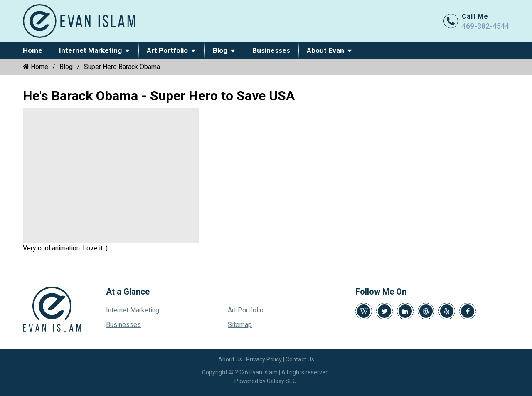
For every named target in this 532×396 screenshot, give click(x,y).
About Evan (325, 50)
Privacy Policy (264, 359)
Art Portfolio (167, 50)
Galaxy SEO (282, 381)
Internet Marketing (90, 50)
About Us (230, 359)
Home (33, 50)
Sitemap (240, 325)
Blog (220, 50)
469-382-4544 (485, 26)
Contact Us (300, 359)
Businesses (271, 50)
